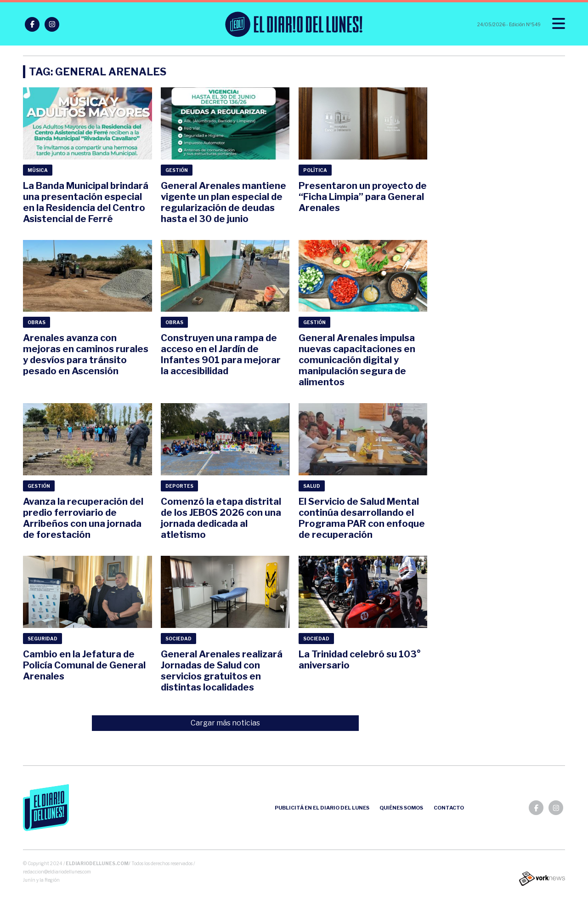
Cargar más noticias (225, 723)
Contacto (449, 808)
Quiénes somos (401, 808)
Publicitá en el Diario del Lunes (322, 808)
